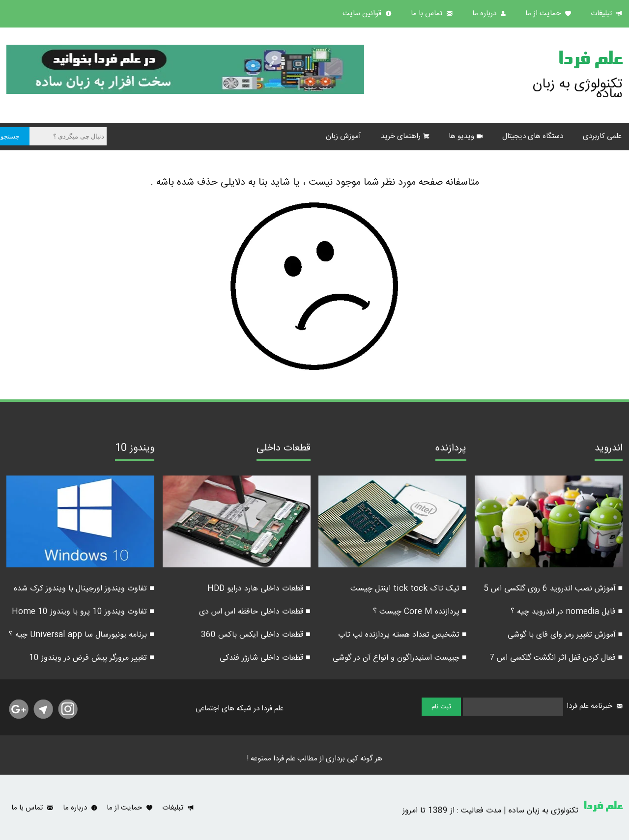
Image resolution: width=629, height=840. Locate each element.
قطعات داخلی (284, 449)
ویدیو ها (461, 136)
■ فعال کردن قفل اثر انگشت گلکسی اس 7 (556, 658)
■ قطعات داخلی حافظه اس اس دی (255, 612)
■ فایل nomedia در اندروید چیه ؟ (567, 612)
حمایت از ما (544, 14)
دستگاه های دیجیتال (533, 136)
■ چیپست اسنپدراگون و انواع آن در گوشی (400, 658)
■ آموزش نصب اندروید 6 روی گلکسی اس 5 (553, 589)
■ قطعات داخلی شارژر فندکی (265, 658)
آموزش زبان (343, 136)
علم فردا (590, 61)
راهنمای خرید (401, 136)
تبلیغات (602, 14)
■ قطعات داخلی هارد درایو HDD (259, 589)
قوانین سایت (363, 14)
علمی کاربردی (602, 136)
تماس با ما (428, 14)
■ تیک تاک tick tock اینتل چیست (409, 589)
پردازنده (451, 449)
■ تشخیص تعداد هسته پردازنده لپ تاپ (402, 635)
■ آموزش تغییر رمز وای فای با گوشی (565, 635)
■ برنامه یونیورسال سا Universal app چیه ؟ (82, 635)
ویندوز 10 (135, 449)
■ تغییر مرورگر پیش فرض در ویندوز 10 (92, 658)
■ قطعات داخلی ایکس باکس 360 (256, 635)
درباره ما (485, 14)
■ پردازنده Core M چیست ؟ (420, 612)
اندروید (609, 449)
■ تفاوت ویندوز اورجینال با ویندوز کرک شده (84, 589)
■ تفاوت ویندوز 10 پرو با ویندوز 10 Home (83, 612)
